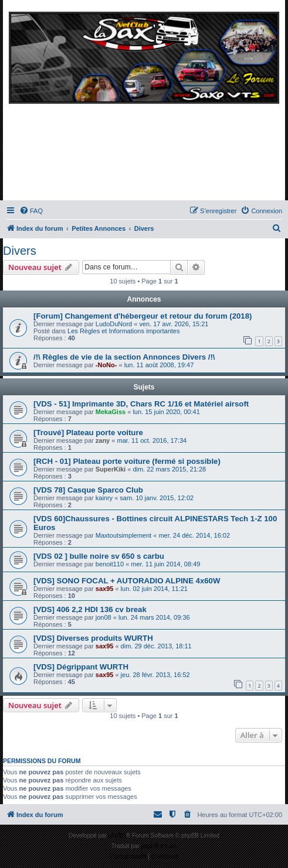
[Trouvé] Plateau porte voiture (88, 433)
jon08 (104, 617)
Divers (20, 251)
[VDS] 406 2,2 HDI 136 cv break (90, 609)
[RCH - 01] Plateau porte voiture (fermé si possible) (127, 461)
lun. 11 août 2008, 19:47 (159, 365)
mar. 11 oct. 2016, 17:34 (152, 440)
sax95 (105, 589)
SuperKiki (111, 469)
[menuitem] (31, 211)
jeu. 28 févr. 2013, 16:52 (155, 675)
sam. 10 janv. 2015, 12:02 (157, 498)
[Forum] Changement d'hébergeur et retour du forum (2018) (143, 316)
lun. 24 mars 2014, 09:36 (154, 617)
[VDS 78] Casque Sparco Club (88, 490)
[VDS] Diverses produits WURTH (93, 638)
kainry (104, 498)
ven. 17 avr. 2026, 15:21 (174, 324)
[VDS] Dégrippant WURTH (81, 667)
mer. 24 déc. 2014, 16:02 (194, 535)
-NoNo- (106, 365)
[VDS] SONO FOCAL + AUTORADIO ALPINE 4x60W (127, 581)
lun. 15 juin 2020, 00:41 (166, 412)
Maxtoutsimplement (123, 535)
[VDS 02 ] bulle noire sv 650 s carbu (99, 556)
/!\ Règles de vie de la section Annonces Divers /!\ (124, 357)
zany (103, 440)
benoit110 (110, 564)
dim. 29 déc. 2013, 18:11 (156, 646)
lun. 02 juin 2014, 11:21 (154, 589)
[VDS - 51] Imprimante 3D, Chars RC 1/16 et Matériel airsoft (141, 404)
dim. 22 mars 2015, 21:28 (169, 469)
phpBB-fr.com (159, 846)
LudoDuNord (114, 324)
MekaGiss (111, 412)
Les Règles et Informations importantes (123, 331)
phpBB (117, 835)
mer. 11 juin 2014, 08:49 (165, 564)
